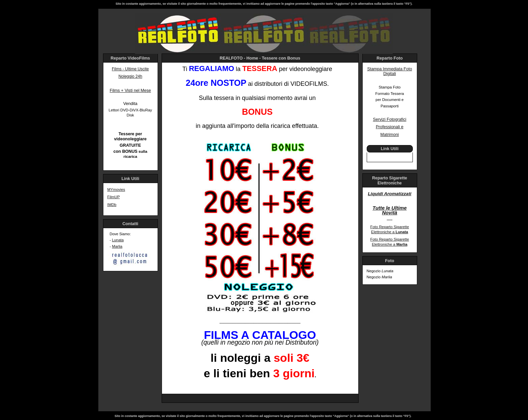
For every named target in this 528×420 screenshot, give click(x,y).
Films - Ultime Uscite (130, 69)
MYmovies (116, 189)
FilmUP (114, 197)
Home (252, 58)
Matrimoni (390, 135)
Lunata (118, 240)
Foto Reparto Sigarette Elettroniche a (390, 229)
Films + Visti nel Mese (130, 91)
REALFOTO (231, 58)
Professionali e (390, 127)
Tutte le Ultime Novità (389, 211)
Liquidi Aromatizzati (390, 194)
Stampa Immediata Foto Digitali (389, 72)
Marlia (117, 246)
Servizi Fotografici (389, 119)
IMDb (112, 205)
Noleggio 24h (130, 76)
